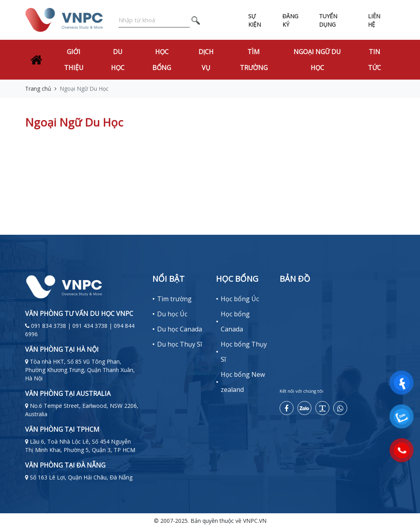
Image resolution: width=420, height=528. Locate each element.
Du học (118, 60)
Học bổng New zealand (243, 382)
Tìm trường (254, 60)
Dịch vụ (206, 60)
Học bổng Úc (240, 299)
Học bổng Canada (235, 321)
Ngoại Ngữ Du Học (317, 60)
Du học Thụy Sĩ (180, 344)
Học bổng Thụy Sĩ (244, 352)
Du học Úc (172, 314)
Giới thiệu (74, 60)
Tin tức (374, 60)
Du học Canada (180, 329)
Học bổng (162, 60)
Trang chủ (38, 89)
